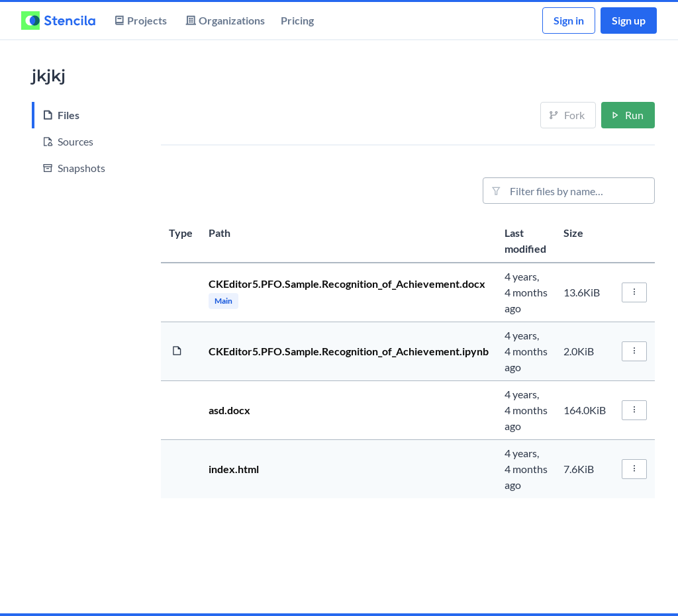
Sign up (629, 20)
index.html (234, 469)
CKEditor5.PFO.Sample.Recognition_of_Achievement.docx (347, 284)
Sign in (569, 20)
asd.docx (229, 410)
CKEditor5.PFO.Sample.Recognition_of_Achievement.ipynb (349, 351)
